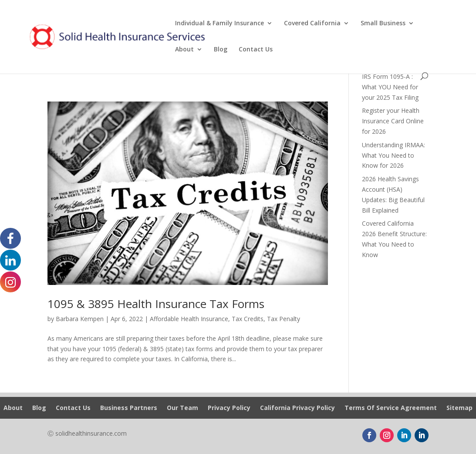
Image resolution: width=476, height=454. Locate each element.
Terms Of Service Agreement (391, 408)
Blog (221, 50)
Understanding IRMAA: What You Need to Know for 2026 (393, 155)
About (184, 50)
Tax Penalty (284, 319)
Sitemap (459, 408)
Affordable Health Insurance (189, 319)
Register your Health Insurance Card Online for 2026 (393, 121)
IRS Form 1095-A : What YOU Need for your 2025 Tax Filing (390, 87)
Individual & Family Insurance (219, 24)
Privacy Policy (229, 408)
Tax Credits (248, 319)
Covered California (312, 24)
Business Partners (129, 408)
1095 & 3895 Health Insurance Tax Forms (156, 304)
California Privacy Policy (297, 408)
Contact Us (256, 50)
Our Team (182, 408)
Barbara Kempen (80, 319)
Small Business (383, 24)
